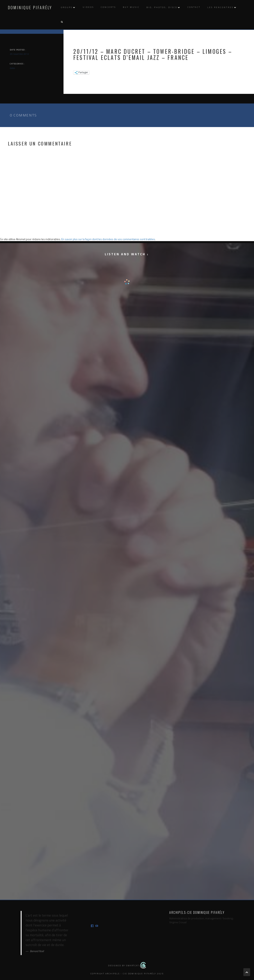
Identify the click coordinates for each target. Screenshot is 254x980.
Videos (88, 7)
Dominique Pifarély (30, 7)
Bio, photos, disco (162, 7)
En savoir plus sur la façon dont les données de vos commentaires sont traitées (108, 239)
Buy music (131, 7)
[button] (62, 22)
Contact (194, 7)
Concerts (108, 7)
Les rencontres (220, 7)
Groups (67, 7)
